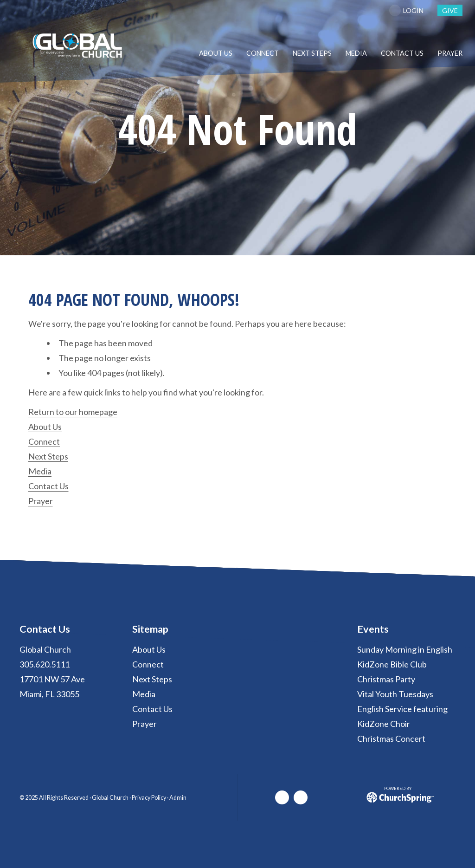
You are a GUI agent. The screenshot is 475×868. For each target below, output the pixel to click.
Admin (178, 798)
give (450, 10)
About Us (45, 427)
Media (40, 471)
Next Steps (48, 456)
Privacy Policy (149, 798)
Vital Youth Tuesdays (395, 694)
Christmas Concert (391, 738)
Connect (44, 441)
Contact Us (48, 486)
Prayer (41, 501)
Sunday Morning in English (405, 649)
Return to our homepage (73, 412)
